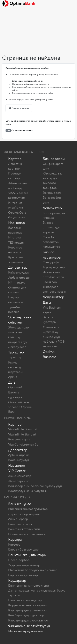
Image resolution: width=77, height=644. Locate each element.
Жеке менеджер (20, 476)
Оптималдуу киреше (17, 290)
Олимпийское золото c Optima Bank (20, 407)
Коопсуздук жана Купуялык (28, 491)
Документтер (53, 297)
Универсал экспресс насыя (54, 289)
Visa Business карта (52, 310)
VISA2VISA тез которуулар (18, 195)
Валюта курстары (15, 395)
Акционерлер (18, 519)
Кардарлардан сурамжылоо (28, 620)
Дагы (12, 382)
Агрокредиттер (54, 267)
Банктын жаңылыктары (27, 555)
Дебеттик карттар (15, 166)
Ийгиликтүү (17, 283)
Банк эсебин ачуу (52, 200)
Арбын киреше (19, 278)
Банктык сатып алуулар (25, 600)
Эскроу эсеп (17, 347)
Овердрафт (51, 262)
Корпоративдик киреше (54, 215)
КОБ (42, 152)
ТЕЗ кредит (16, 243)
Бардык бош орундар (23, 549)
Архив (13, 377)
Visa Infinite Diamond (23, 429)
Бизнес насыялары (52, 255)
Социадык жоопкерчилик (27, 534)
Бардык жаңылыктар (23, 575)
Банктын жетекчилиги (24, 529)
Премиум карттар (15, 176)
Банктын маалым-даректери (29, 586)
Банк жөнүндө (17, 497)
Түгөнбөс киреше (15, 309)
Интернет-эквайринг (16, 205)
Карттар (15, 159)
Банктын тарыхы (20, 524)
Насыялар (17, 223)
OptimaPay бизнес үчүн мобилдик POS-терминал (54, 339)
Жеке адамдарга (18, 152)
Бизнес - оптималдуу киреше (51, 227)
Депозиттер (18, 267)
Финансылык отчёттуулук (29, 626)
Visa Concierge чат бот (24, 445)
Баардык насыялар (15, 230)
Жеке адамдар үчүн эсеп (18, 330)
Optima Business (49, 354)
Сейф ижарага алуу (53, 166)
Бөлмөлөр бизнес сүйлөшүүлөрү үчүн (35, 486)
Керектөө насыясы (15, 250)
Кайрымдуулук (19, 272)
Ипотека (14, 237)
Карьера (15, 540)
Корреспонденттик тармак (28, 605)
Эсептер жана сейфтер (20, 320)
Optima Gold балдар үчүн (17, 215)
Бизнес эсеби (54, 159)
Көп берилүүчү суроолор (26, 615)
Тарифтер (16, 352)
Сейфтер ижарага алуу (18, 340)
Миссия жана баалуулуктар (28, 509)
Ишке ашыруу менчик (26, 631)
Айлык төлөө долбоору (17, 186)
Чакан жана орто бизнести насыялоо (53, 277)
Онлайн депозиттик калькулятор (52, 242)
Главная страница (19, 108)
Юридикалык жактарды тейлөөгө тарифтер (52, 181)
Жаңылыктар (52, 327)
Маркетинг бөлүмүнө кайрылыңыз (33, 570)
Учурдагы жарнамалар (24, 565)
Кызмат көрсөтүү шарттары (15, 367)
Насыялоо (17, 466)
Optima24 (15, 387)
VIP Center (17, 471)
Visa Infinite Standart (22, 434)
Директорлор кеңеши (24, 514)
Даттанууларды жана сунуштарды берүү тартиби (37, 593)
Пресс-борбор (19, 560)
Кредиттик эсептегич (16, 260)
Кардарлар (17, 581)
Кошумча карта (19, 439)
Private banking (18, 418)
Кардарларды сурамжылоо (27, 610)
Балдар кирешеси (16, 300)
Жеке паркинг (18, 481)
